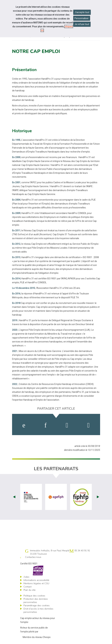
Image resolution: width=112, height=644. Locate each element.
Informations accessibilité (36, 580)
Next (98, 497)
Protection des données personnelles (36, 601)
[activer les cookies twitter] (67, 425)
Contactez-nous (33, 557)
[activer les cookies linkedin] (45, 425)
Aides (26, 577)
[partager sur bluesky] (88, 425)
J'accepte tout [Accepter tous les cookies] (82, 12)
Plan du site (30, 590)
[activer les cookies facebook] (24, 425)
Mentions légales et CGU (36, 583)
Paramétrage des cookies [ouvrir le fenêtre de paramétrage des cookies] (37, 606)
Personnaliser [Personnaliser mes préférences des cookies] (82, 18)
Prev (14, 497)
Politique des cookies (34, 596)
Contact (27, 587)
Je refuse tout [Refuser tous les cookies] (82, 24)
